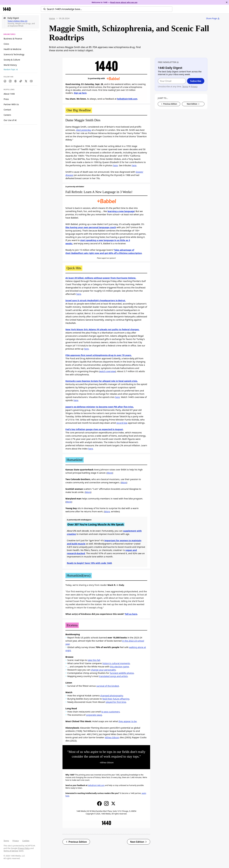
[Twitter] (26, 81)
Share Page (213, 18)
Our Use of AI (10, 120)
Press (6, 99)
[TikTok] (21, 81)
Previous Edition (76, 842)
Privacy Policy (24, 848)
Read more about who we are (124, 2)
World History (10, 65)
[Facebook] (5, 81)
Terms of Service (11, 851)
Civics (6, 44)
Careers (7, 115)
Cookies (26, 841)
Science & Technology (14, 54)
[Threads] (15, 81)
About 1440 (9, 94)
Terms (6, 841)
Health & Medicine (12, 49)
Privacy (16, 841)
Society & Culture (12, 60)
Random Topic (11, 69)
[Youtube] (31, 81)
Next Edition (139, 842)
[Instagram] (10, 81)
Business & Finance (13, 39)
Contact (7, 110)
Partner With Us (11, 104)
